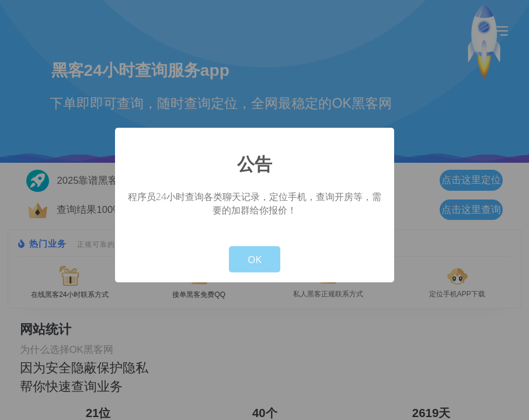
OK (255, 259)
